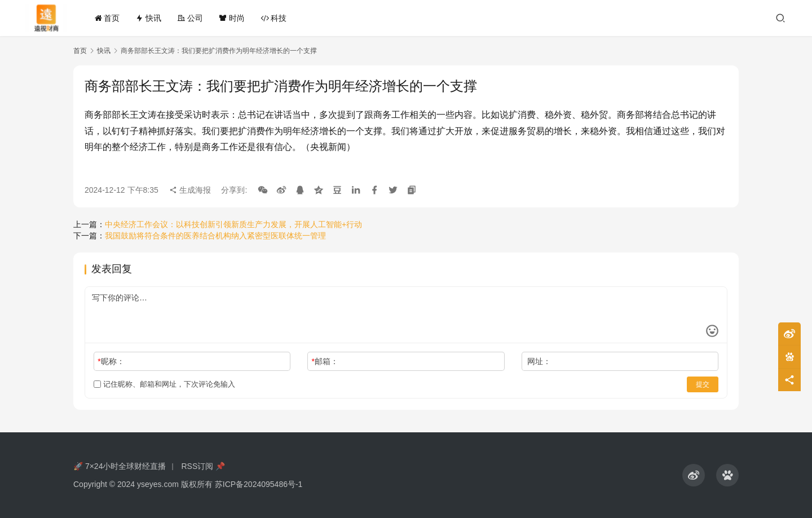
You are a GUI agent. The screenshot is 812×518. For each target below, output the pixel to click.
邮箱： (325, 361)
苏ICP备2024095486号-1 (259, 484)
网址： (539, 361)
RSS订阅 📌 (203, 466)
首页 (107, 18)
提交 (703, 384)
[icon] (694, 475)
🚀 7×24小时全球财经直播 (120, 466)
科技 (273, 18)
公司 (190, 18)
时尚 (232, 18)
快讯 (148, 18)
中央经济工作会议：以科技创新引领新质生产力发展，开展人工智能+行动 (233, 224)
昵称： (111, 361)
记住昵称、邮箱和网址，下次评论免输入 (164, 384)
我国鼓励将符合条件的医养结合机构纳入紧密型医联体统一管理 (215, 236)
